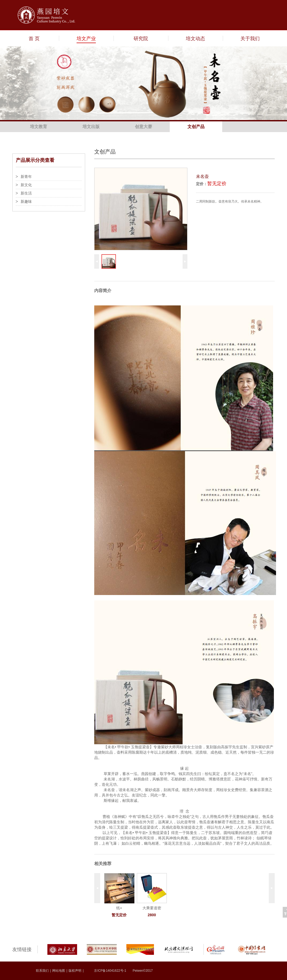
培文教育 (39, 127)
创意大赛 (143, 127)
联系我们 (42, 971)
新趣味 (26, 201)
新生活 (26, 193)
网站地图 (59, 971)
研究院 (141, 39)
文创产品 (196, 127)
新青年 (26, 177)
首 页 (34, 39)
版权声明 (75, 971)
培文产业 (86, 39)
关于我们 (250, 39)
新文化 (26, 185)
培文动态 (195, 39)
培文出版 (91, 127)
